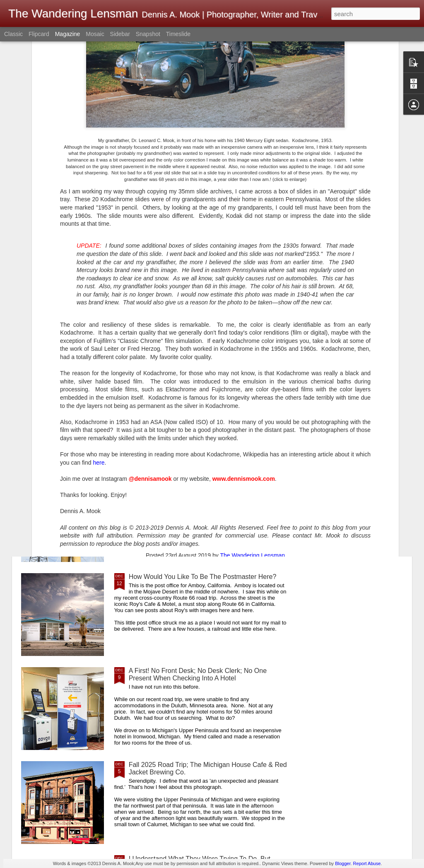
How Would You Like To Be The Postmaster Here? (203, 577)
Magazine (68, 34)
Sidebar (120, 34)
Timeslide (178, 34)
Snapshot (148, 34)
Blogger (343, 863)
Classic (13, 34)
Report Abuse (367, 863)
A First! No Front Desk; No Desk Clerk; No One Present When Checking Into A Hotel (198, 674)
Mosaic (95, 34)
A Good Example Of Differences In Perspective (198, 483)
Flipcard (39, 34)
